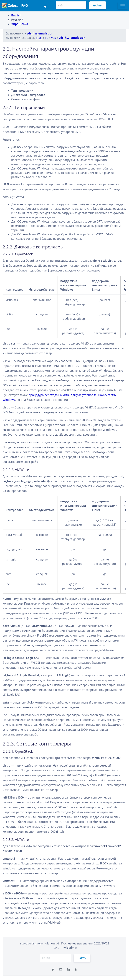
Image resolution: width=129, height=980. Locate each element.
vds (54, 38)
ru (47, 38)
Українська (20, 24)
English (16, 15)
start (39, 38)
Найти (98, 5)
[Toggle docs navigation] (123, 6)
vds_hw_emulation (40, 33)
